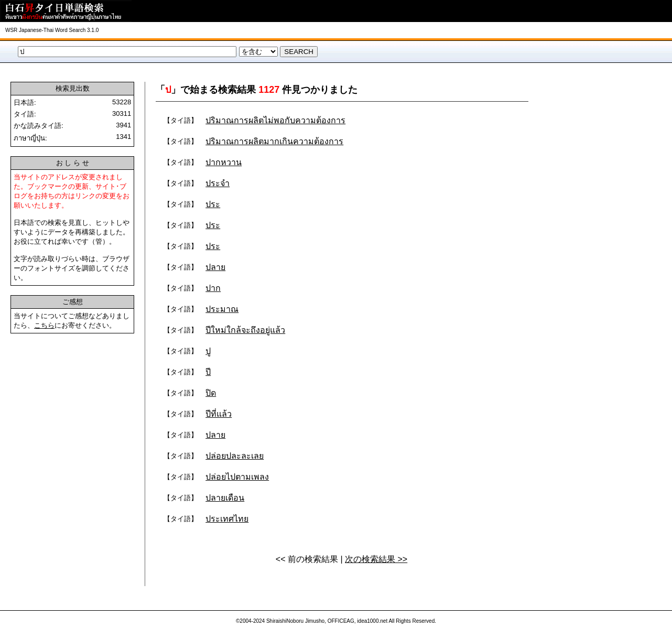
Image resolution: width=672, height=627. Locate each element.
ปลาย (215, 267)
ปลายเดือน (225, 498)
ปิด (211, 393)
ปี (208, 372)
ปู (208, 351)
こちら (44, 325)
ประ (213, 204)
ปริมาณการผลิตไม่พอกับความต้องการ (275, 120)
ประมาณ (222, 309)
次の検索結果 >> (376, 559)
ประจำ (218, 183)
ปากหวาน (224, 162)
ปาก (213, 288)
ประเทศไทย (227, 519)
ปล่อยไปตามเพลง (237, 477)
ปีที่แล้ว (219, 414)
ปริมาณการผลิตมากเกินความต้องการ (274, 141)
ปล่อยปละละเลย (235, 456)
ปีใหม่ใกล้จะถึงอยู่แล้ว (245, 330)
